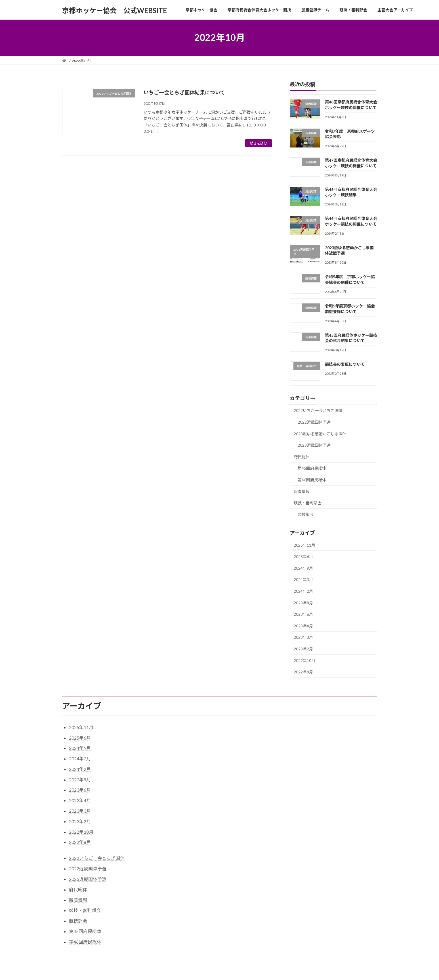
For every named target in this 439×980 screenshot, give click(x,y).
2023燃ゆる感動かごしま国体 (320, 433)
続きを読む (259, 143)
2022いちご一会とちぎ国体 (318, 410)
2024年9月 (303, 568)
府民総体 (302, 456)
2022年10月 (304, 660)
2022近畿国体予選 (314, 422)
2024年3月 (303, 580)
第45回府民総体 (312, 468)
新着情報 (302, 491)
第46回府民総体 (312, 480)
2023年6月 (303, 614)
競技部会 (306, 514)
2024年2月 (303, 591)
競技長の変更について (345, 364)
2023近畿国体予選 (314, 445)
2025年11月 (304, 545)
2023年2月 (303, 649)
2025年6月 (303, 556)
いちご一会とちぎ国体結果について (184, 92)
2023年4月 (303, 626)
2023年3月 (303, 637)
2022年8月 (303, 672)
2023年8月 (303, 603)
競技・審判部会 (308, 503)
